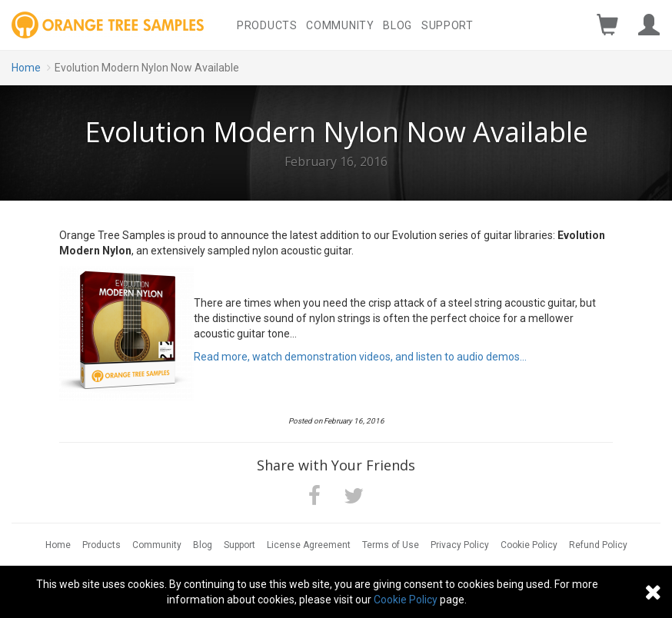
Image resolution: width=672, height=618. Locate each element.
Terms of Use (391, 545)
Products (267, 25)
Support (447, 25)
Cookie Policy (529, 545)
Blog (398, 25)
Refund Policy (598, 545)
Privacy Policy (460, 545)
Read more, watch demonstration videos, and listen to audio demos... (360, 357)
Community (340, 25)
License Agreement (309, 545)
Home (26, 68)
